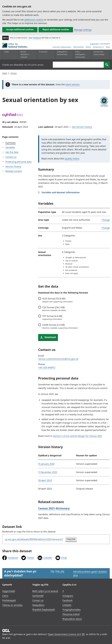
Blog (108, 47)
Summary (10, 143)
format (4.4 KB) (52, 317)
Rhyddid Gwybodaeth (44, 610)
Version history (13, 166)
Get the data (12, 152)
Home (5, 73)
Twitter (31, 558)
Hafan (7, 52)
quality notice (72, 159)
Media (88, 47)
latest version (72, 84)
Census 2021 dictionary (54, 508)
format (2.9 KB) (60, 326)
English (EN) (94, 44)
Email (64, 558)
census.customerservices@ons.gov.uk (58, 359)
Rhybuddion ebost (72, 619)
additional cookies (34, 20)
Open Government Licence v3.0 (66, 634)
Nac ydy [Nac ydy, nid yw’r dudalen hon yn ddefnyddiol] (60, 571)
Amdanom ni (98, 47)
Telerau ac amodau (12, 605)
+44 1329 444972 (47, 367)
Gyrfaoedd (38, 596)
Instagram (68, 596)
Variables (10, 147)
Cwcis (5, 596)
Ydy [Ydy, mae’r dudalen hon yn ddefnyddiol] (52, 571)
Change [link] (106, 220)
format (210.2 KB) (54, 309)
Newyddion (38, 605)
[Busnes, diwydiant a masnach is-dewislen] (26, 55)
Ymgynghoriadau (72, 610)
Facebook (13, 558)
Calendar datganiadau (62, 47)
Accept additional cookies (20, 29)
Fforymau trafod (71, 614)
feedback (37, 38)
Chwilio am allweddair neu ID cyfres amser (23, 65)
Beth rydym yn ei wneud (45, 591)
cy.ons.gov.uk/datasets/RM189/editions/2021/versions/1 (34, 539)
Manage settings (83, 30)
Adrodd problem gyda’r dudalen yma (90, 573)
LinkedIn (48, 558)
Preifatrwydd (9, 600)
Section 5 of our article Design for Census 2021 (77, 436)
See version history (82, 127)
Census (14, 73)
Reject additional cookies (56, 29)
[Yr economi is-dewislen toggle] (45, 55)
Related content (14, 171)
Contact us (11, 157)
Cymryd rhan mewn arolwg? (99, 53)
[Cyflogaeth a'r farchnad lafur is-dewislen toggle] (63, 55)
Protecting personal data (18, 162)
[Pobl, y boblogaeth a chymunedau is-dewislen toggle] (81, 55)
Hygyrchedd (9, 591)
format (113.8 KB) (58, 300)
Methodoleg (78, 47)
